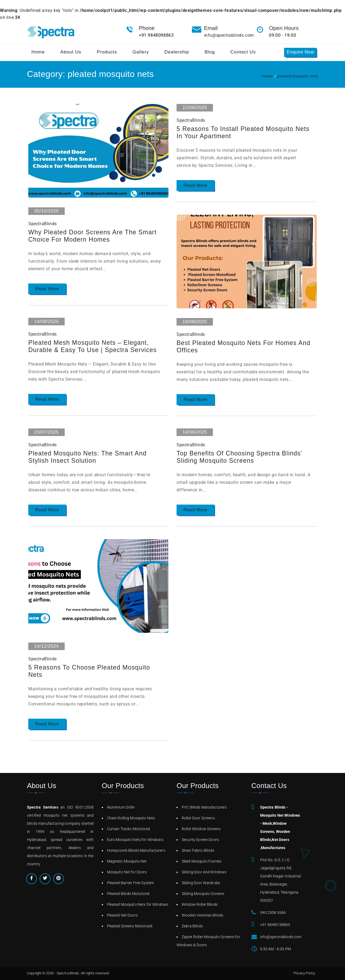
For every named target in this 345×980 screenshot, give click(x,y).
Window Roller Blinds (200, 904)
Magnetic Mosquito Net (127, 861)
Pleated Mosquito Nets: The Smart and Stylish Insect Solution (90, 457)
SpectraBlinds (43, 224)
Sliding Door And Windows (204, 872)
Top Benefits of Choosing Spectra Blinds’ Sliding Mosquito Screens (242, 457)
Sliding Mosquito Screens (203, 894)
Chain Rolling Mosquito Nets (131, 818)
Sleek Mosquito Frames (201, 861)
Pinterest (58, 879)
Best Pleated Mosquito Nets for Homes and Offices (239, 347)
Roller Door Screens (198, 818)
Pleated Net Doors (122, 915)
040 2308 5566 (273, 913)
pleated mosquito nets (298, 76)
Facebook (32, 879)
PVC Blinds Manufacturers (204, 807)
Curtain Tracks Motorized (128, 829)
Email (211, 28)
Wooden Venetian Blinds (202, 915)
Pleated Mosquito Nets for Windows (138, 904)
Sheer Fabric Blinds (198, 850)
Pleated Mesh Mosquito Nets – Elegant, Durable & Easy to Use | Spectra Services (95, 347)
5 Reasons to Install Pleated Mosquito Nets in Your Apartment (237, 133)
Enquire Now (300, 52)
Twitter (45, 879)
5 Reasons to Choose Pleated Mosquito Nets (92, 671)
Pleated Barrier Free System (131, 883)
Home (267, 76)
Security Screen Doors (200, 840)
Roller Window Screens (201, 829)
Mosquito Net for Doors (127, 872)
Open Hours (284, 28)
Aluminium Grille (121, 807)
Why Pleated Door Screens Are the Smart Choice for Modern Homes (95, 236)
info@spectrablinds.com (229, 35)
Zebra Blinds (192, 926)
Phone (147, 28)
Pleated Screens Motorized (130, 926)
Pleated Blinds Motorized (128, 894)
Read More (47, 289)
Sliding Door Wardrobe (201, 883)
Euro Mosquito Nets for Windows (135, 840)
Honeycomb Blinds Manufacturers (136, 850)
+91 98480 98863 (275, 925)
